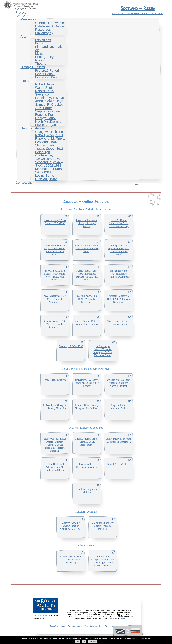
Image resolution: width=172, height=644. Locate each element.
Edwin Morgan (45, 125)
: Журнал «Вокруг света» (119, 322)
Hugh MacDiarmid (48, 121)
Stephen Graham (47, 111)
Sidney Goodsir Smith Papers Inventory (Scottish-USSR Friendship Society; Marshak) (55, 445)
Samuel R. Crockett (49, 105)
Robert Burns (45, 84)
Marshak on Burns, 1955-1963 (49, 171)
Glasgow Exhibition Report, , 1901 (49, 133)
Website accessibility (93, 626)
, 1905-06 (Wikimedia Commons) (87, 322)
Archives (22, 16)
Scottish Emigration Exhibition (87, 491)
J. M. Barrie (43, 108)
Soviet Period (45, 74)
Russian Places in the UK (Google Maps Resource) (71, 559)
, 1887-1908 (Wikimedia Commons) (119, 299)
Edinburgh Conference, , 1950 (48, 155)
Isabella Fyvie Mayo (49, 98)
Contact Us (24, 183)
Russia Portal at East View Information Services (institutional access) (87, 275)
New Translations (33, 128)
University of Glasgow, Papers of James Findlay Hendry (87, 383)
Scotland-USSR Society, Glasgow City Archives (87, 407)
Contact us (124, 618)
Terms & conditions (57, 626)
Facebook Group (103, 351)
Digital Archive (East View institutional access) (119, 223)
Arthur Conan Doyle (49, 101)
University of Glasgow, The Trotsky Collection (55, 407)
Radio (39, 60)
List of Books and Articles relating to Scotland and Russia (55, 467)
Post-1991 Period (48, 77)
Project (21, 12)
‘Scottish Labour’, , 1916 (49, 147)
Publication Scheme (114, 626)
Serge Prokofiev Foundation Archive (119, 407)
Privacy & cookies (75, 626)
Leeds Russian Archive (55, 380)
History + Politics (33, 67)
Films (39, 43)
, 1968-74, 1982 (71, 346)
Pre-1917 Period (47, 71)
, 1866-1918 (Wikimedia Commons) (55, 324)
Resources (28, 19)
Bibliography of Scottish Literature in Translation (119, 440)
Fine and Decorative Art (50, 48)
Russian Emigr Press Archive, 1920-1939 (55, 222)
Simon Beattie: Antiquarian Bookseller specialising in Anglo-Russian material (103, 561)
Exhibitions (43, 40)
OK (78, 641)
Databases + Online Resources (49, 28)
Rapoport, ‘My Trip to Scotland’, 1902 (50, 140)
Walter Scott (44, 88)
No (84, 641)
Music (39, 53)
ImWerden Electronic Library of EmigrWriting (87, 223)
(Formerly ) (103, 526)
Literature (27, 81)
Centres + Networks (49, 23)
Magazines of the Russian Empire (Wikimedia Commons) (119, 274)
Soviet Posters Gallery (119, 464)
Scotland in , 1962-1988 (49, 164)
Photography (44, 57)
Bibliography (44, 33)
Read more (93, 641)
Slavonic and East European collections (87, 465)
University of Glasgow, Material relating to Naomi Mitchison (119, 383)
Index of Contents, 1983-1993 (71, 526)
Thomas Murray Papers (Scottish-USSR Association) (87, 442)
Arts (23, 36)
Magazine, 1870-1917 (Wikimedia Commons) (55, 299)
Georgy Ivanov (46, 118)
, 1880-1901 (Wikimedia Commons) (87, 299)
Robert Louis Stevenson (44, 93)
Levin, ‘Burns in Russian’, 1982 (46, 177)
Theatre (41, 64)
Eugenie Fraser (46, 115)
